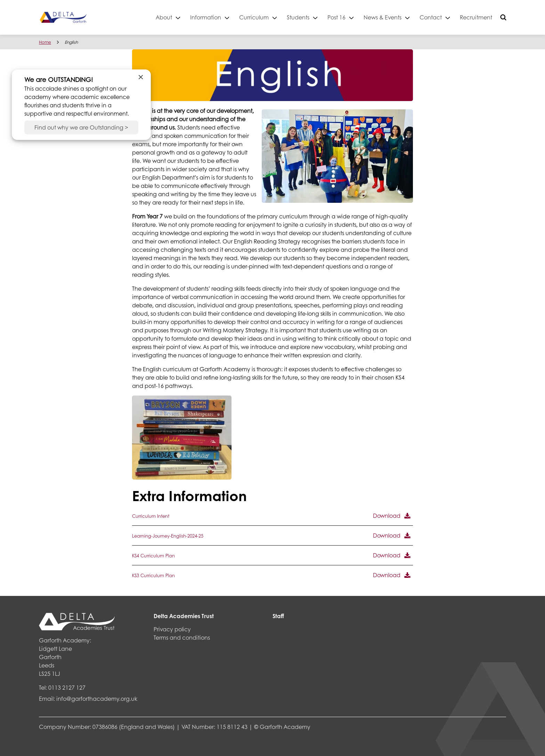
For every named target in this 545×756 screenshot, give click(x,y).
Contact (431, 17)
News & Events (383, 17)
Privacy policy (172, 629)
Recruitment (476, 17)
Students (298, 17)
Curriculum (254, 17)
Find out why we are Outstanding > (81, 127)
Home (45, 42)
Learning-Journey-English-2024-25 (168, 536)
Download (387, 516)
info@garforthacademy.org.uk (97, 699)
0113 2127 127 (67, 687)
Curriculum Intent (151, 516)
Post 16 (336, 17)
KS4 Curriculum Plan (153, 556)
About (164, 17)
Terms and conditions (182, 637)
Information (206, 17)
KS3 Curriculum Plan (153, 575)
